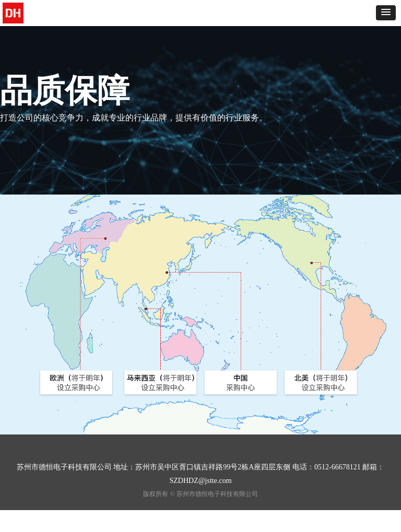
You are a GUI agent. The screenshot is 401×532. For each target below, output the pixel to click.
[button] (386, 13)
